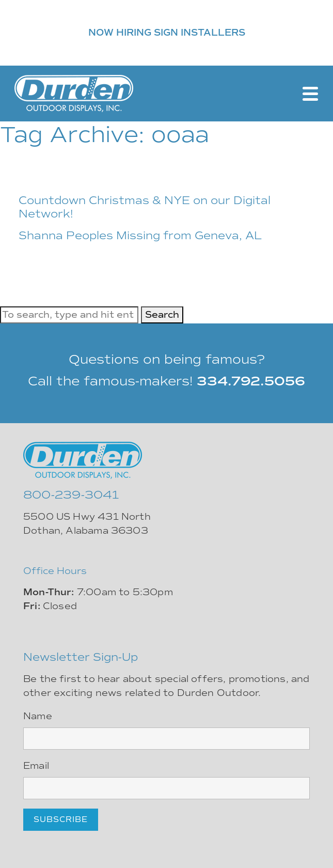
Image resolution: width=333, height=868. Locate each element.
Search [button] (162, 315)
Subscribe (61, 819)
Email (36, 766)
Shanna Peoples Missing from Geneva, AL (140, 235)
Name (38, 716)
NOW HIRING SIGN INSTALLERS (167, 33)
